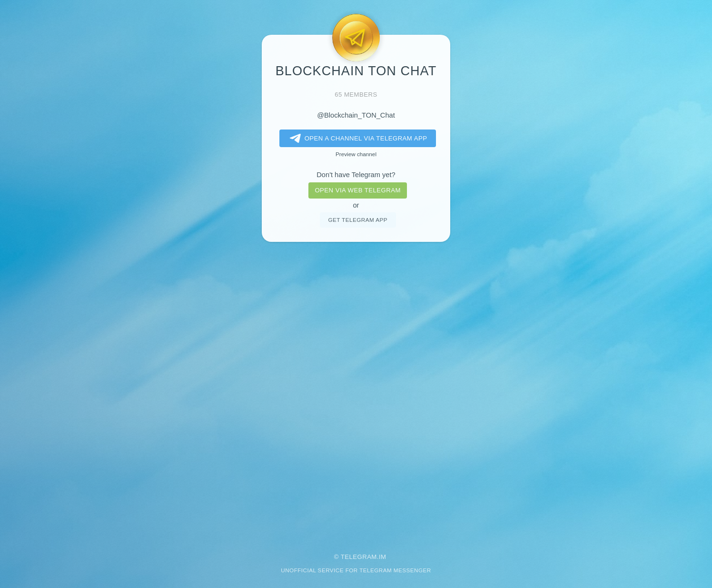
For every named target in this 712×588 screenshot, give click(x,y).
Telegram (359, 557)
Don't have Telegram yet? (356, 175)
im (383, 557)
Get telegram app (357, 220)
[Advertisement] (356, 391)
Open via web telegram (357, 190)
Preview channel (356, 154)
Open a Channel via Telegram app (357, 139)
